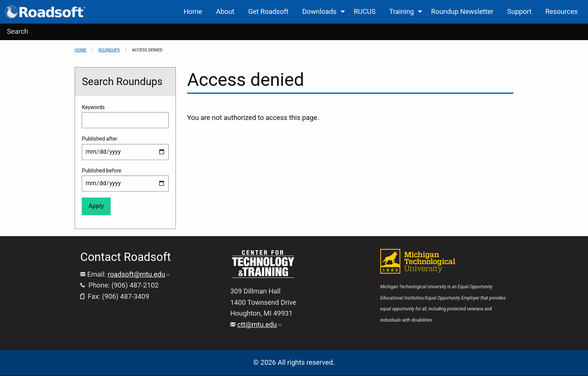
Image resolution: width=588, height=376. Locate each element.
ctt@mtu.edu (260, 324)
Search (17, 31)
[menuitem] (46, 12)
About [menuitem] (225, 11)
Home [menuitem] (193, 11)
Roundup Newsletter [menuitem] (462, 11)
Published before (101, 171)
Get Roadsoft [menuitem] (268, 11)
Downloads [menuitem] (319, 11)
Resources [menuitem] (561, 11)
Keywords (93, 107)
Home (80, 50)
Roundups (109, 50)
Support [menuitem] (520, 11)
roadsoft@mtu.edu (139, 274)
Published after (99, 139)
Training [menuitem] (402, 11)
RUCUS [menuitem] (364, 11)
